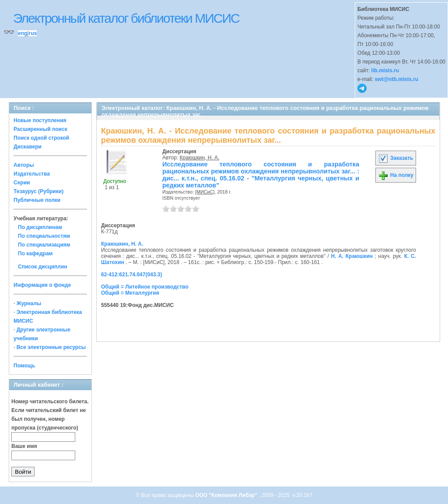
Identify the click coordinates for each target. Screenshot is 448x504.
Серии (22, 183)
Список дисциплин (43, 267)
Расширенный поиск (40, 129)
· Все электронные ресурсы (50, 347)
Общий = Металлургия (130, 293)
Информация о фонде (42, 285)
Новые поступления (40, 120)
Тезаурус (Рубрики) (38, 191)
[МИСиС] (205, 192)
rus (33, 33)
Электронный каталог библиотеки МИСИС (126, 18)
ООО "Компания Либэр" (227, 495)
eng (23, 33)
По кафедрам (35, 254)
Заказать (395, 158)
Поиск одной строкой (41, 138)
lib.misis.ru (385, 70)
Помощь (24, 366)
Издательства (32, 174)
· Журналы (27, 303)
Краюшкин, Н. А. (200, 158)
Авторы (24, 165)
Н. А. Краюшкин (352, 256)
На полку (396, 175)
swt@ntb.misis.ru (396, 79)
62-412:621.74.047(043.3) (131, 275)
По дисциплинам (40, 227)
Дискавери (28, 147)
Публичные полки (37, 200)
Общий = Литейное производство (145, 287)
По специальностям (44, 236)
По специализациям (44, 245)
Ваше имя (24, 446)
